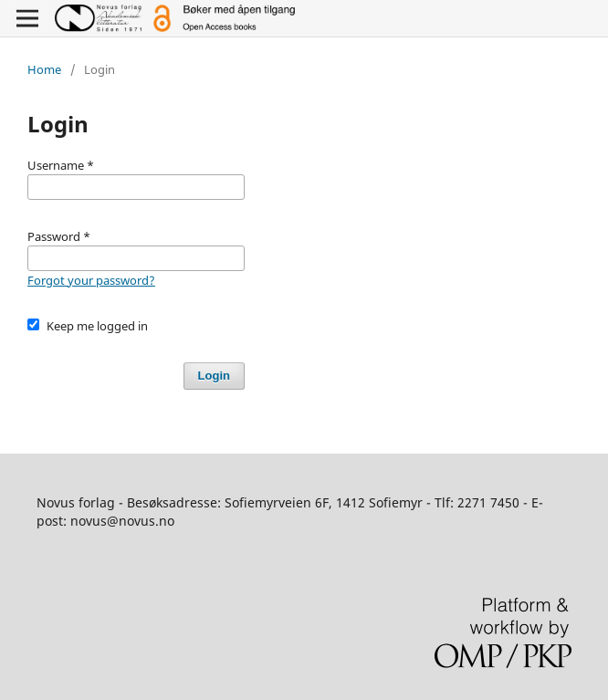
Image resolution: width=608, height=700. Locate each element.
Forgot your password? (91, 280)
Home (44, 69)
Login (214, 376)
